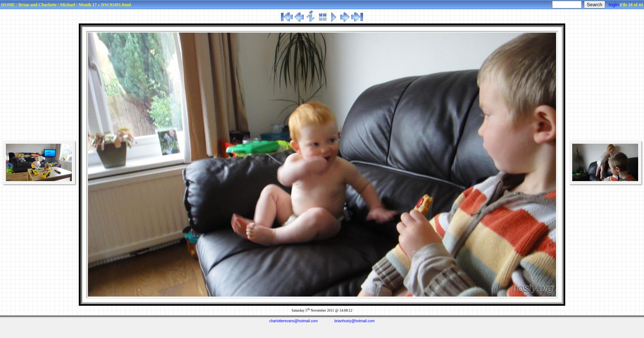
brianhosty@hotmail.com (355, 321)
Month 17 (88, 5)
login (614, 5)
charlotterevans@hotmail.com (293, 321)
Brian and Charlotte (37, 5)
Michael (68, 5)
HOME (8, 5)
